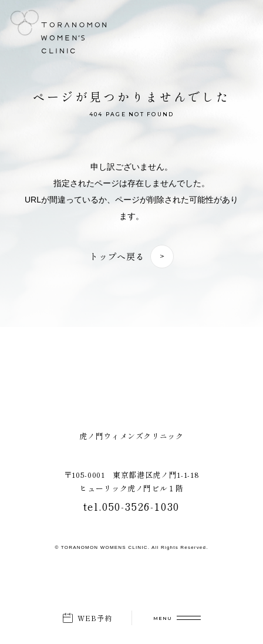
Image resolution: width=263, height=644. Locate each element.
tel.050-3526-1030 (132, 506)
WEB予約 (95, 618)
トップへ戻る (117, 256)
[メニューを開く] (177, 618)
